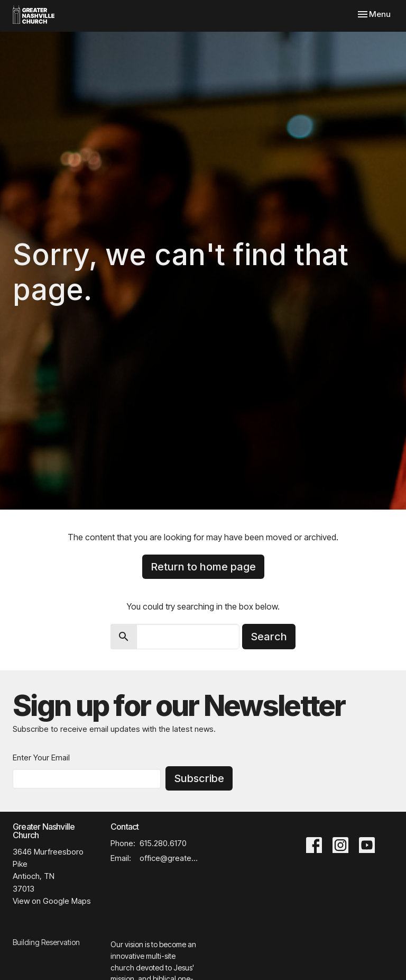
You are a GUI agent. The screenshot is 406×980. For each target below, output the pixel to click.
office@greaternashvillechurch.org (169, 858)
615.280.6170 (163, 843)
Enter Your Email (41, 757)
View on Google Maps (52, 901)
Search (269, 637)
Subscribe (199, 778)
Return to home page (203, 567)
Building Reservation (46, 942)
